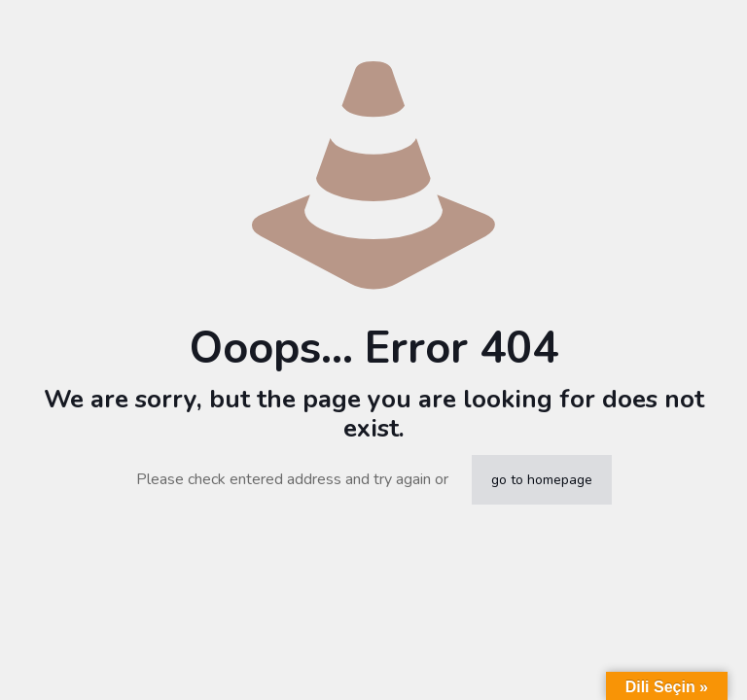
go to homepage (542, 480)
